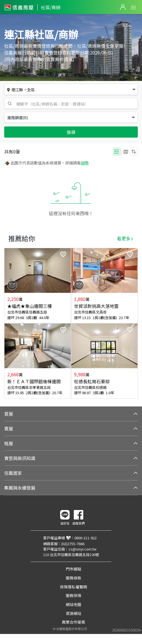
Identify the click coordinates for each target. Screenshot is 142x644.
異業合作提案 (74, 622)
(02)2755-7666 (73, 544)
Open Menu (133, 8)
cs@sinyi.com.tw (82, 549)
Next (133, 323)
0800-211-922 (85, 538)
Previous (9, 323)
